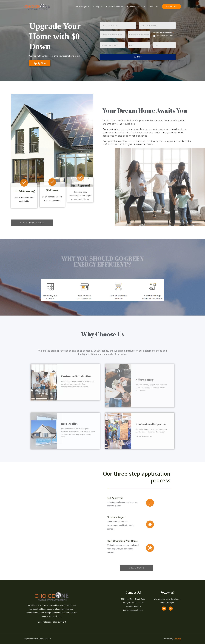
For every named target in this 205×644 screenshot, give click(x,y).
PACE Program (82, 6)
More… (152, 6)
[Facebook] (164, 609)
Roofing (96, 6)
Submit (138, 57)
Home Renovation (134, 6)
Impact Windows (113, 6)
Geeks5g (177, 639)
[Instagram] (171, 609)
